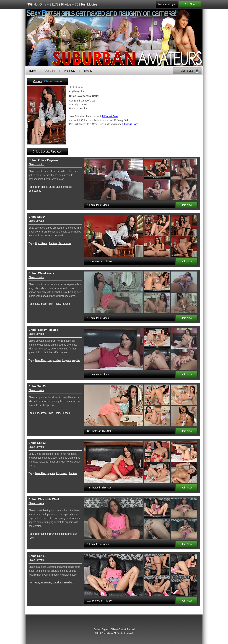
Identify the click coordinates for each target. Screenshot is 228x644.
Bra (37, 582)
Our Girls (50, 71)
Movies (88, 71)
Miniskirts (66, 534)
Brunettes (55, 534)
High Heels (41, 187)
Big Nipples (41, 534)
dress (43, 304)
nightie (76, 360)
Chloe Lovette (36, 164)
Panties (67, 187)
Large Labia (55, 187)
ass (37, 304)
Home (32, 71)
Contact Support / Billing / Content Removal (114, 629)
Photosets (69, 71)
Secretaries (35, 191)
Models (37, 81)
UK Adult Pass (110, 116)
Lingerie (66, 360)
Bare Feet (41, 360)
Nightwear (62, 473)
